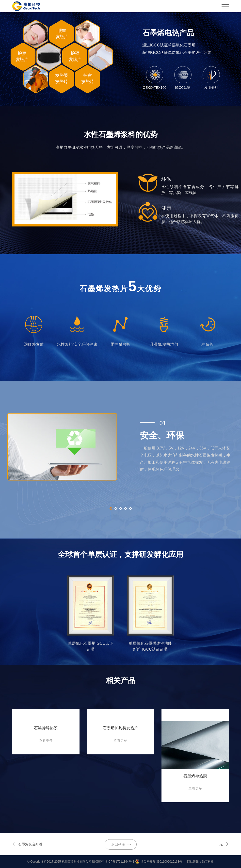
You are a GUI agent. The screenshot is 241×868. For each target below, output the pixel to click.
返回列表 (118, 844)
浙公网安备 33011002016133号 (161, 862)
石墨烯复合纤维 (30, 844)
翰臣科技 (208, 862)
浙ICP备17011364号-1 (119, 862)
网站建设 (193, 862)
